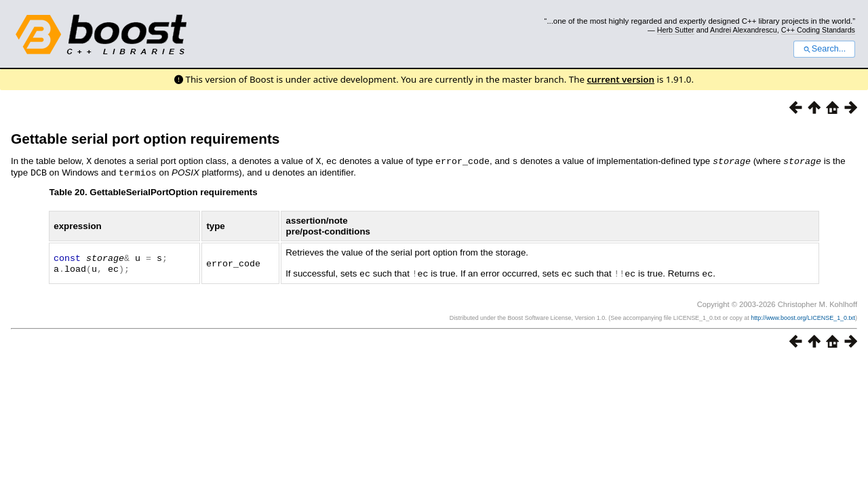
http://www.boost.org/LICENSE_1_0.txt (803, 316)
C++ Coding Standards (818, 30)
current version (620, 79)
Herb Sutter (676, 30)
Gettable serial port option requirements (145, 139)
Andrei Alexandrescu (744, 30)
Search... (824, 49)
